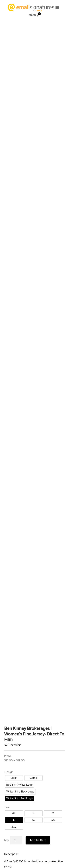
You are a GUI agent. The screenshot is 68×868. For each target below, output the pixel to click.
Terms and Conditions (17, 808)
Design (9, 530)
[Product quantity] (16, 598)
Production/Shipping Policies (21, 816)
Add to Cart (38, 598)
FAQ (7, 805)
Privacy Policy (12, 819)
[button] (57, 8)
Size (7, 565)
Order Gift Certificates (17, 826)
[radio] (14, 536)
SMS (7, 823)
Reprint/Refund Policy (17, 812)
